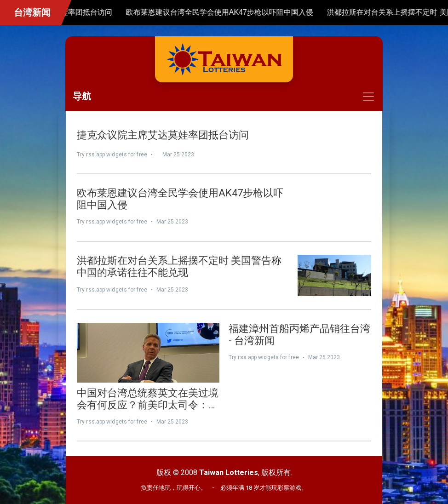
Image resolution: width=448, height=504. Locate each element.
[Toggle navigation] (224, 97)
